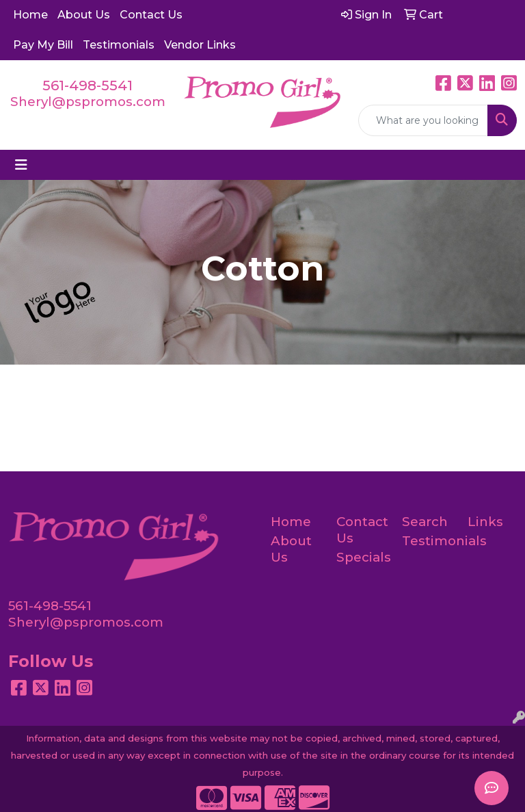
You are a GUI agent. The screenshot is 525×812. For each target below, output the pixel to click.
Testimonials (119, 45)
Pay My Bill (43, 45)
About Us (84, 15)
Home (30, 15)
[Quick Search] (423, 120)
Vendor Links (200, 45)
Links (485, 522)
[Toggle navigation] (21, 165)
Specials (361, 557)
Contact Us (151, 15)
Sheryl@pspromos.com (88, 102)
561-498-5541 (87, 86)
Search (425, 522)
